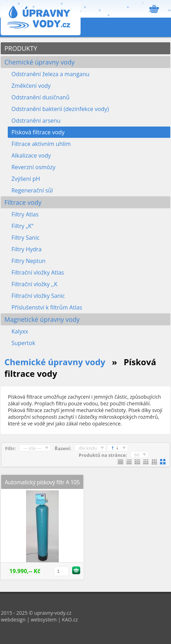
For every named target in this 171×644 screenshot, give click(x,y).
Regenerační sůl (32, 190)
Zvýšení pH (26, 179)
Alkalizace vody (31, 155)
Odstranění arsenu (36, 121)
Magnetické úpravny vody (42, 319)
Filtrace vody (23, 202)
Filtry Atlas (25, 214)
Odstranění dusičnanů (40, 97)
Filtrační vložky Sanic (38, 296)
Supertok (23, 343)
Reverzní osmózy (33, 167)
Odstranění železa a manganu (50, 74)
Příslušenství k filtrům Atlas (47, 307)
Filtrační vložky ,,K (34, 284)
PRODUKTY (21, 48)
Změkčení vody (31, 86)
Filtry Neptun (28, 261)
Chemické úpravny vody (39, 62)
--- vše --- (32, 448)
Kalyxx (20, 331)
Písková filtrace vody (38, 132)
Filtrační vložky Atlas (37, 272)
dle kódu (88, 448)
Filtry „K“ (22, 226)
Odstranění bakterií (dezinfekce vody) (60, 109)
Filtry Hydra (26, 249)
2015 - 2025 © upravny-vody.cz (36, 613)
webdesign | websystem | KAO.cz (39, 620)
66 (137, 455)
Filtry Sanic (25, 238)
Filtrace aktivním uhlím (41, 144)
